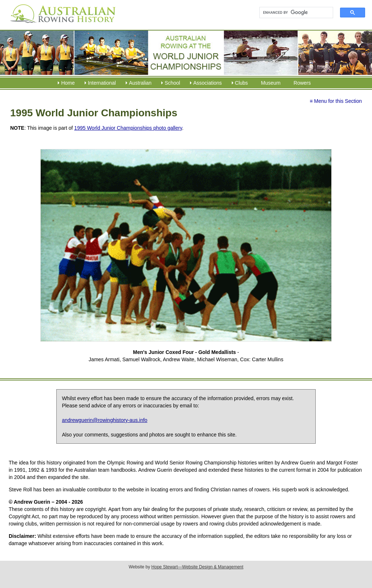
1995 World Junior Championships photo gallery (128, 128)
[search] (293, 13)
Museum (271, 83)
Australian (140, 83)
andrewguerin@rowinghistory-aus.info (104, 420)
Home (68, 83)
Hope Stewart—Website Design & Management (197, 567)
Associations (208, 83)
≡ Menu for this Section (336, 101)
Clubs (242, 83)
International (102, 83)
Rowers (302, 83)
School (172, 83)
